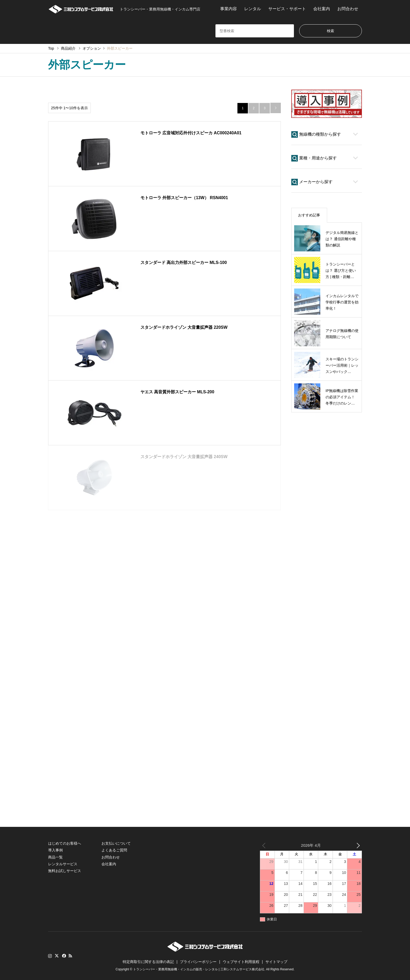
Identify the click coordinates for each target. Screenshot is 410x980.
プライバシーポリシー (198, 962)
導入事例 (55, 850)
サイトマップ (276, 962)
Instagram (50, 956)
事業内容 (229, 9)
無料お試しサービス (65, 871)
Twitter (57, 956)
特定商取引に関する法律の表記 (148, 962)
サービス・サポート (287, 9)
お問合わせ (348, 9)
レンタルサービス (63, 864)
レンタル (253, 9)
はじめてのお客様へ (65, 843)
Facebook (64, 956)
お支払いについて (116, 843)
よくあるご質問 (114, 850)
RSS (70, 956)
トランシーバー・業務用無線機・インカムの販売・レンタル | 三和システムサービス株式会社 (199, 969)
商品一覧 (55, 857)
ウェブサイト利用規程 (241, 962)
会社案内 (322, 9)
